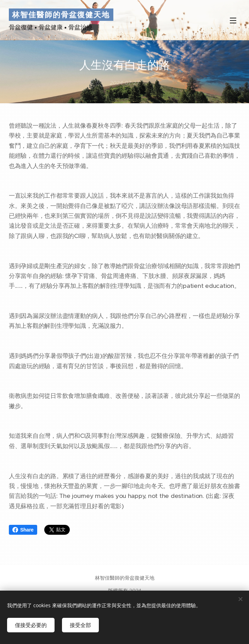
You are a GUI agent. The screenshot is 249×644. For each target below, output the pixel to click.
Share (23, 530)
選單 (233, 21)
